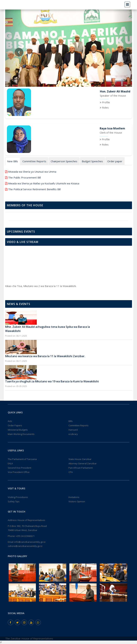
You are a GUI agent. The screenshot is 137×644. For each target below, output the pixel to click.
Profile (106, 102)
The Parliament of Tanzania (22, 459)
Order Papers (15, 425)
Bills (71, 421)
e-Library (73, 434)
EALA (10, 463)
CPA (71, 472)
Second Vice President (19, 468)
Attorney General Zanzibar (83, 463)
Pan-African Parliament (81, 468)
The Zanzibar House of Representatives (29, 638)
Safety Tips (14, 501)
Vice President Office (19, 472)
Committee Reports (79, 425)
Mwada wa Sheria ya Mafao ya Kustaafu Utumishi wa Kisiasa (44, 183)
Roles (105, 107)
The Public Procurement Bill (24, 177)
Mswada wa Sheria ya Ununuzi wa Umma (32, 172)
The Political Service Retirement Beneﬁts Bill (34, 189)
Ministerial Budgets (18, 430)
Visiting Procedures (18, 497)
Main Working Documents (21, 434)
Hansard (73, 430)
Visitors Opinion (77, 501)
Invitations (74, 497)
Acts (10, 421)
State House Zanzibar (80, 459)
